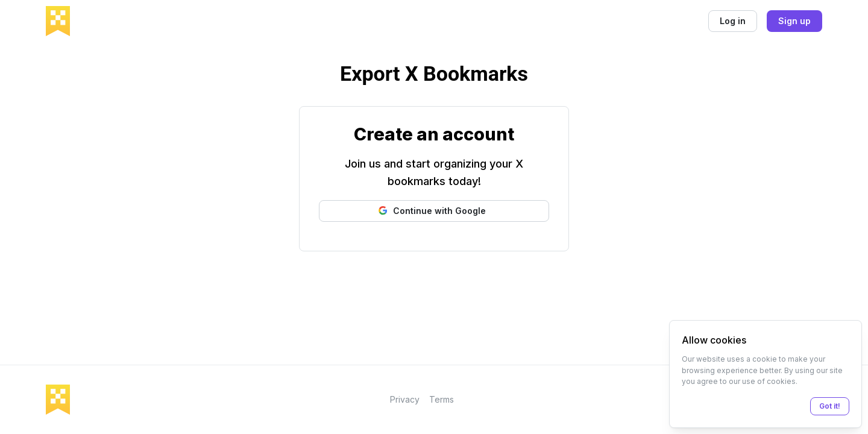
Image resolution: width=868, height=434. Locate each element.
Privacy (405, 399)
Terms (442, 399)
